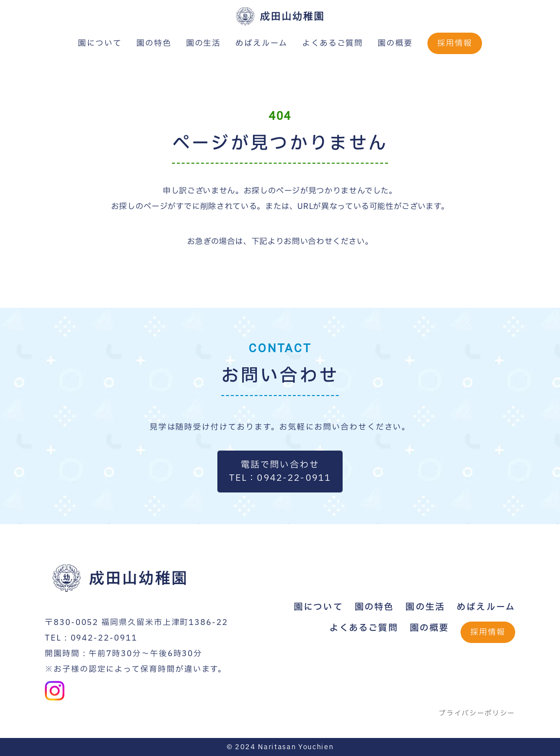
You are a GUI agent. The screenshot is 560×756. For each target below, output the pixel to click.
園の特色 (154, 43)
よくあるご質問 (333, 43)
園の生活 (204, 43)
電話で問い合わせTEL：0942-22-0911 (280, 472)
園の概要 (395, 43)
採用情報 (455, 43)
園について (100, 43)
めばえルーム (261, 43)
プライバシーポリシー (477, 713)
